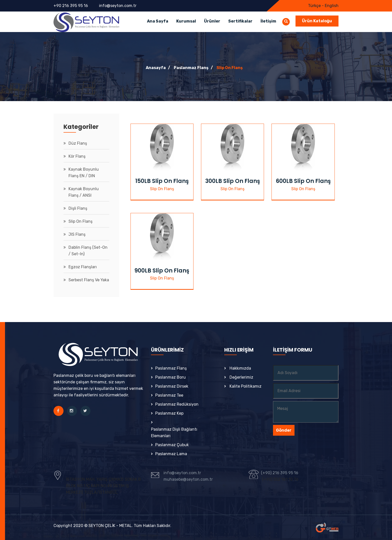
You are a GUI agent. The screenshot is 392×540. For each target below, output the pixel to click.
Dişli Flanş (78, 208)
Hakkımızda (240, 368)
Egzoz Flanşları (83, 267)
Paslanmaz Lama (171, 454)
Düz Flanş (78, 143)
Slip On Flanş (230, 68)
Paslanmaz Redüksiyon (177, 404)
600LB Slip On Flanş (303, 181)
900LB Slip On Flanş (162, 271)
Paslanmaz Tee (169, 395)
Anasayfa (156, 68)
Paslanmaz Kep (169, 413)
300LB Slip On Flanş (233, 181)
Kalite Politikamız (245, 386)
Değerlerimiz (241, 377)
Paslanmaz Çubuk (172, 445)
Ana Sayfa (158, 21)
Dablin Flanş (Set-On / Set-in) (88, 251)
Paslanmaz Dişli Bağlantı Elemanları (174, 433)
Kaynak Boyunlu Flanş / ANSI (84, 192)
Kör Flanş (77, 156)
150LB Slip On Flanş (162, 181)
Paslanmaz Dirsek (172, 386)
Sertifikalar (240, 21)
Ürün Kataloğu (317, 21)
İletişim (268, 21)
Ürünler (212, 21)
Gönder (284, 430)
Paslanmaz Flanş (191, 68)
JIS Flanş (77, 234)
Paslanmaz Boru (170, 377)
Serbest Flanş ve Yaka (89, 280)
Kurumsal (186, 21)
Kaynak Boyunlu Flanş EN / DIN (84, 173)
